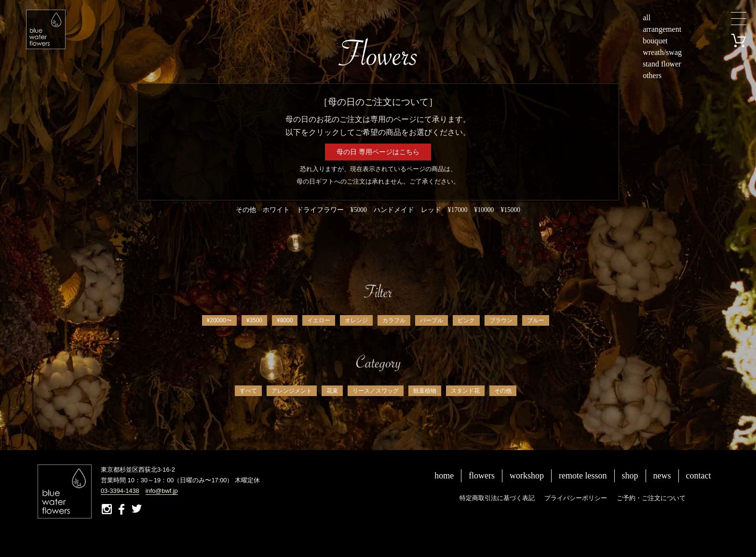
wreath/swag (662, 52)
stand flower (662, 64)
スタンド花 (465, 391)
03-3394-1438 (120, 491)
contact (699, 476)
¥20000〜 (219, 320)
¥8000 (285, 320)
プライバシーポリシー (576, 498)
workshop (527, 476)
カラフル (394, 320)
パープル (432, 320)
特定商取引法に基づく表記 (497, 498)
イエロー (319, 320)
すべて (248, 391)
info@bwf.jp (162, 491)
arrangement (662, 29)
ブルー (536, 320)
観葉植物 (425, 391)
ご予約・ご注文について (651, 498)
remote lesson (583, 476)
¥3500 (254, 320)
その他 (503, 391)
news (662, 476)
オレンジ (356, 320)
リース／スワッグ (376, 391)
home (444, 476)
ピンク (466, 320)
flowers (482, 476)
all (647, 18)
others (652, 75)
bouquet (655, 41)
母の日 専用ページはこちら (378, 152)
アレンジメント (292, 391)
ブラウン (501, 320)
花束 (332, 391)
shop (630, 476)
